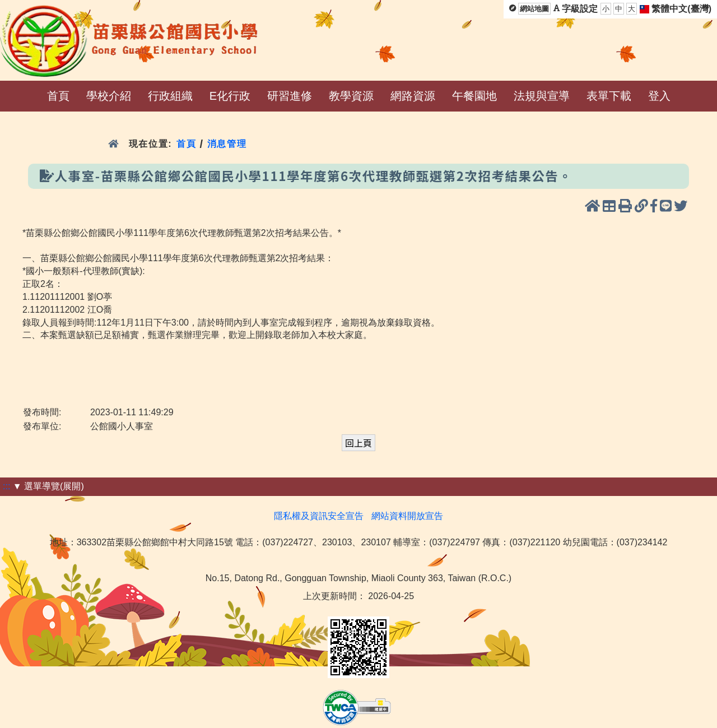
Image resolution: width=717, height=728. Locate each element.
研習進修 (290, 96)
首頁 (58, 96)
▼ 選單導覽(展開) (48, 486)
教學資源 (351, 96)
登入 (659, 96)
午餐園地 (474, 96)
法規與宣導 (542, 96)
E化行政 (230, 96)
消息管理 (227, 144)
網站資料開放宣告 (407, 516)
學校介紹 (109, 96)
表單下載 (609, 96)
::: (6, 486)
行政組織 (170, 96)
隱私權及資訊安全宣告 (319, 516)
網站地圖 (534, 9)
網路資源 (413, 96)
